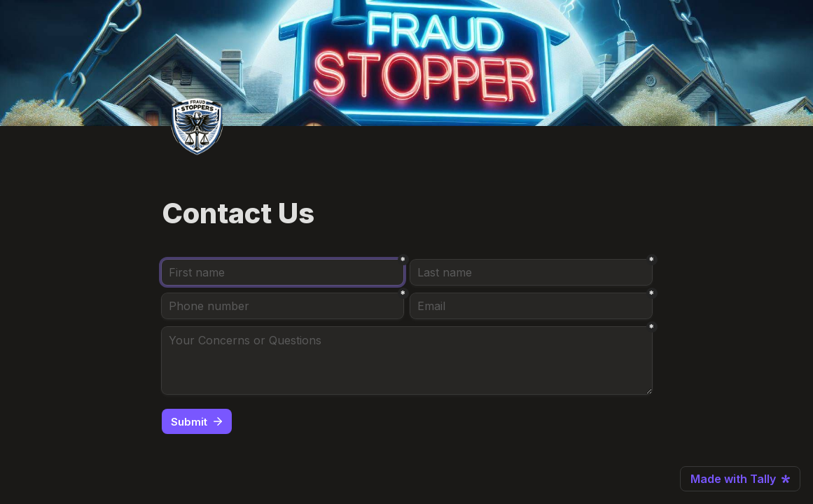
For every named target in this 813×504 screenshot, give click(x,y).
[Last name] (531, 272)
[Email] (531, 306)
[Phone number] (283, 306)
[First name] (283, 272)
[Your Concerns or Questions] (407, 360)
